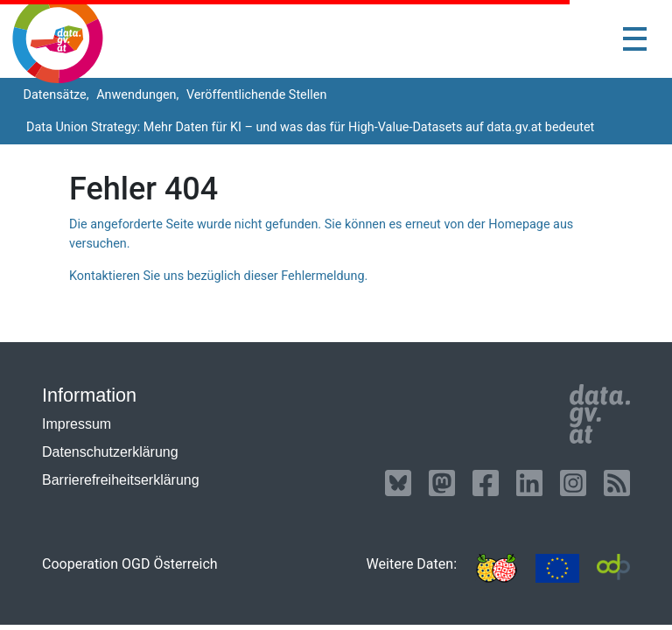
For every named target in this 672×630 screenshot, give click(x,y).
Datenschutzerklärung (110, 452)
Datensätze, (55, 95)
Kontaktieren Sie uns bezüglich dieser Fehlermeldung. (218, 276)
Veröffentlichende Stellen (255, 95)
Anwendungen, (136, 95)
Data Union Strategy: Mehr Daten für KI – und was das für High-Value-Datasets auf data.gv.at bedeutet (310, 127)
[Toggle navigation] (635, 39)
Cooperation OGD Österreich (130, 564)
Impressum (77, 424)
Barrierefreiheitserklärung (121, 480)
